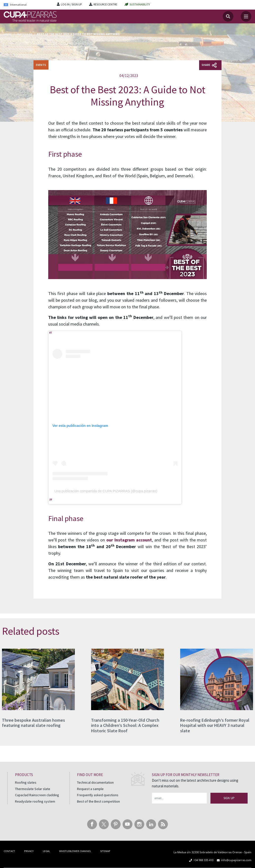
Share (209, 65)
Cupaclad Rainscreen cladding (37, 795)
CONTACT (9, 851)
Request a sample (90, 789)
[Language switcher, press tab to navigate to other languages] (27, 5)
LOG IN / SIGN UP (71, 4)
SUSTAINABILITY (140, 4)
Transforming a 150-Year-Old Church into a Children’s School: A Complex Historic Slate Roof (125, 725)
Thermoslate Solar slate (33, 789)
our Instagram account (128, 540)
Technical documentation (95, 782)
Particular (24, 34)
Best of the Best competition (98, 801)
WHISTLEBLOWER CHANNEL (75, 851)
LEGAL (46, 851)
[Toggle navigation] (246, 16)
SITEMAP (105, 851)
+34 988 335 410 (203, 860)
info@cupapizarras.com (236, 860)
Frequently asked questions (98, 795)
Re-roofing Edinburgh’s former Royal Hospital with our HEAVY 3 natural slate (215, 725)
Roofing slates (26, 782)
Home (8, 34)
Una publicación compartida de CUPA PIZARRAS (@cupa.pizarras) (106, 491)
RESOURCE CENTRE (105, 4)
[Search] (228, 16)
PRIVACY (29, 851)
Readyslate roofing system (35, 801)
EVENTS (41, 65)
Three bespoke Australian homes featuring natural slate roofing (33, 723)
